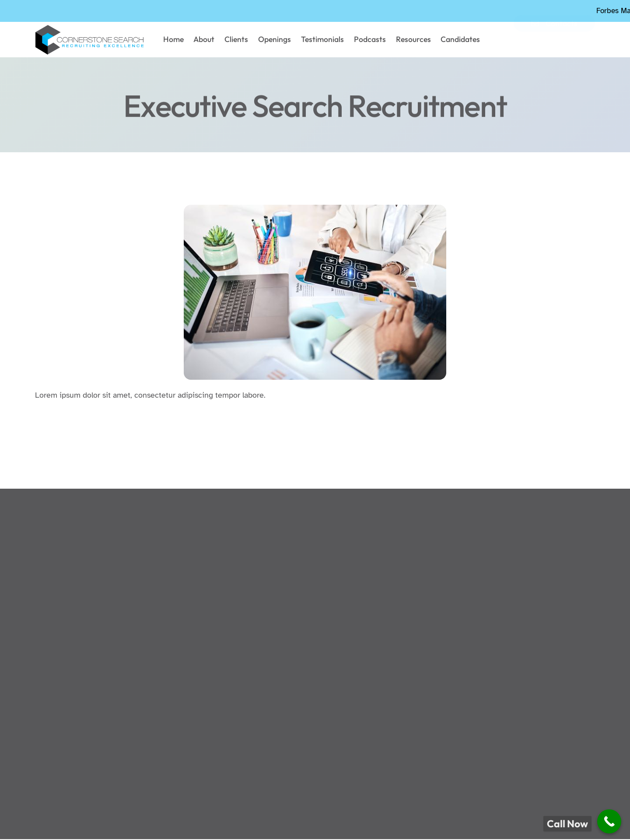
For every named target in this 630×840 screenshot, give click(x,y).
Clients (242, 40)
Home (185, 40)
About (213, 40)
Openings (277, 40)
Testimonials (322, 40)
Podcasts (367, 40)
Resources (407, 40)
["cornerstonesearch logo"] (91, 40)
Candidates (451, 40)
